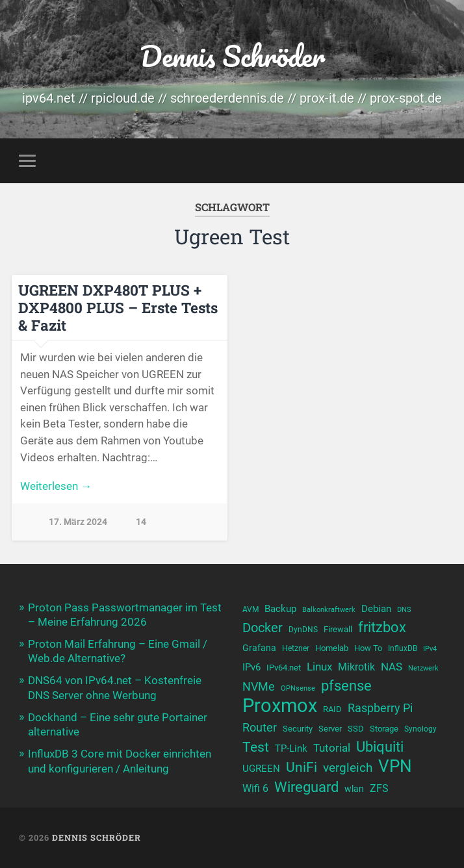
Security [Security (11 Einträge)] (298, 729)
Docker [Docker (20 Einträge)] (263, 628)
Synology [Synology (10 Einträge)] (420, 729)
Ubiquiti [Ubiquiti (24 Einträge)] (380, 747)
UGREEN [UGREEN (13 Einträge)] (261, 769)
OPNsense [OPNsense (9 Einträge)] (298, 688)
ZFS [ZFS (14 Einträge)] (379, 788)
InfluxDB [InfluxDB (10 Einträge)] (403, 648)
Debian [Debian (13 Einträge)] (376, 609)
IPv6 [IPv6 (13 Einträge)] (251, 667)
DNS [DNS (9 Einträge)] (404, 610)
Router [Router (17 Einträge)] (260, 727)
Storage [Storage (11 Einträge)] (384, 729)
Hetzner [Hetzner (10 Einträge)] (296, 648)
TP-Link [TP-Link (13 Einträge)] (291, 748)
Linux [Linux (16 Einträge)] (319, 667)
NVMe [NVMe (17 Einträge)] (259, 686)
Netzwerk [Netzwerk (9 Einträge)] (423, 668)
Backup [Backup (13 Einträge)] (280, 609)
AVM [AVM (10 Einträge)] (251, 609)
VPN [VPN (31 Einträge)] (395, 766)
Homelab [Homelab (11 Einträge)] (332, 648)
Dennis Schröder (232, 56)
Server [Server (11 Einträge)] (330, 729)
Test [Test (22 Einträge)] (256, 747)
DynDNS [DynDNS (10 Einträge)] (303, 630)
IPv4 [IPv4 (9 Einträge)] (430, 649)
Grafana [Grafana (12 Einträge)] (259, 648)
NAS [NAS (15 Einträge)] (392, 667)
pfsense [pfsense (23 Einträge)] (346, 686)
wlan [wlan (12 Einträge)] (354, 789)
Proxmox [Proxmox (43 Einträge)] (280, 706)
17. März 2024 (78, 522)
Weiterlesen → (56, 486)
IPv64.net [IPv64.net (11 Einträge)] (284, 668)
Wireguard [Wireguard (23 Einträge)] (306, 787)
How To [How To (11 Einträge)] (368, 648)
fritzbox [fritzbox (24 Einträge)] (382, 627)
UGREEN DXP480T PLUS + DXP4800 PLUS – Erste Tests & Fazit (118, 307)
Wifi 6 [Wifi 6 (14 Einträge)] (255, 788)
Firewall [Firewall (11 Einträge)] (338, 629)
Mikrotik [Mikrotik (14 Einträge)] (356, 667)
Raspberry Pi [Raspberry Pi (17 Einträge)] (380, 708)
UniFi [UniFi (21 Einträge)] (302, 767)
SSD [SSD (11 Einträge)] (356, 729)
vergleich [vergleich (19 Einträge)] (348, 768)
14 (141, 522)
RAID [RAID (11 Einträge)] (332, 709)
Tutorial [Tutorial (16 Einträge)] (332, 748)
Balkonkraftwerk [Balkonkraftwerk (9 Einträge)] (329, 610)
